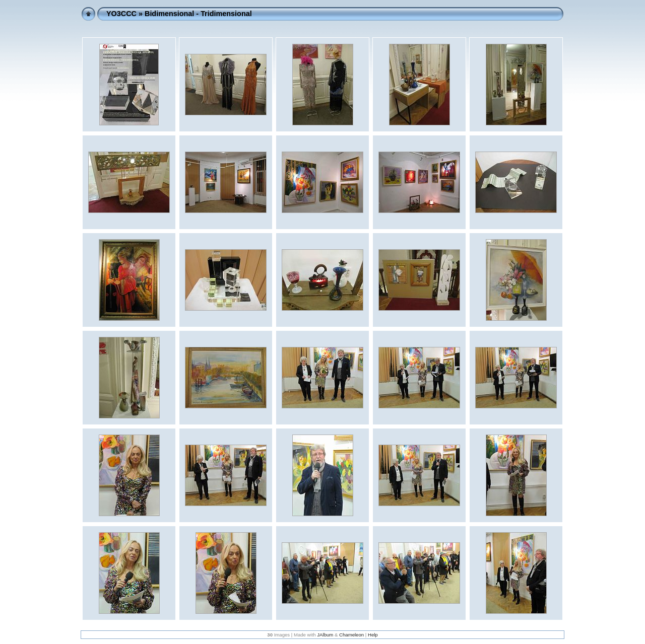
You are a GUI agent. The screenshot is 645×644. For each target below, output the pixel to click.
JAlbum (325, 635)
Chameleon (351, 635)
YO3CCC (121, 14)
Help (373, 635)
